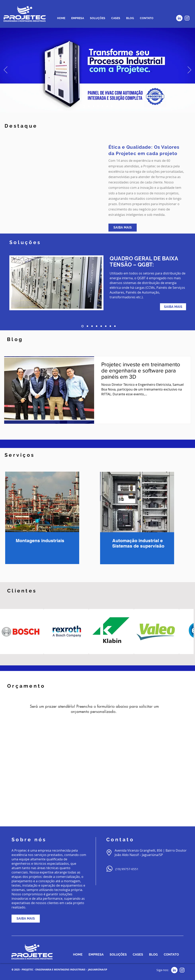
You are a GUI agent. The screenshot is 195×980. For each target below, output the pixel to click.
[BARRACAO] (98, 106)
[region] (41, 518)
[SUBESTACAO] (93, 106)
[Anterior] (6, 70)
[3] (92, 326)
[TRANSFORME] (84, 106)
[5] (101, 326)
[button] (66, 632)
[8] (115, 326)
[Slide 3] (112, 106)
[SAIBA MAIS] (123, 228)
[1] (82, 326)
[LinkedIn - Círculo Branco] (179, 18)
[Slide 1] (107, 106)
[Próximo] (189, 70)
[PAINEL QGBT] (103, 106)
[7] (110, 326)
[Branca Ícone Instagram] (187, 18)
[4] (97, 326)
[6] (106, 326)
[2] (87, 326)
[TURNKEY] (89, 106)
